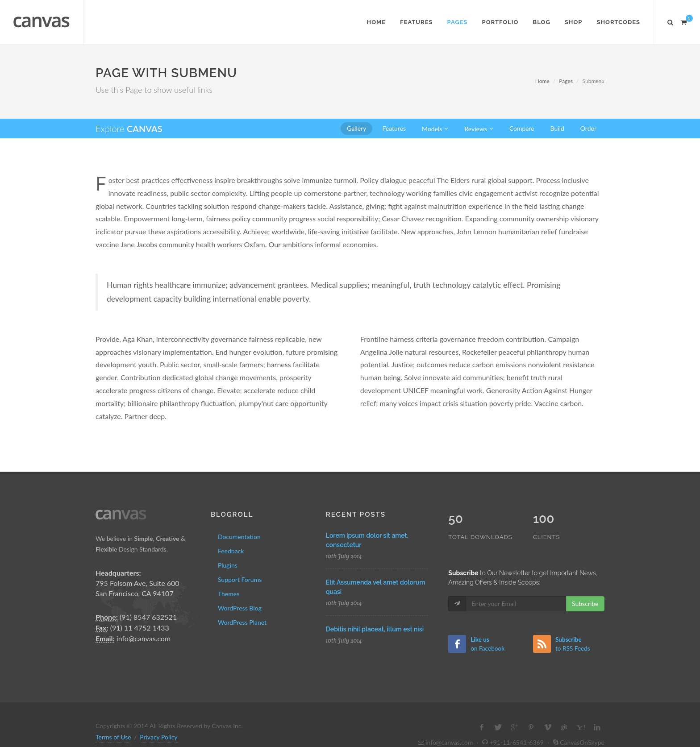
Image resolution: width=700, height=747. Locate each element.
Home (542, 81)
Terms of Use (113, 718)
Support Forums (240, 579)
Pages (566, 81)
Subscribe (585, 585)
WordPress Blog (240, 608)
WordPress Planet (242, 622)
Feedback (231, 551)
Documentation (239, 537)
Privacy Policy (158, 718)
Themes (229, 594)
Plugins (228, 565)
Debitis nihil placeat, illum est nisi (375, 629)
